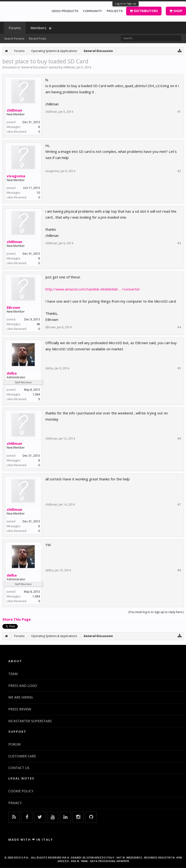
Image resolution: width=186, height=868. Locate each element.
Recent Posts (38, 39)
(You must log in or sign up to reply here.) (156, 612)
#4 (179, 327)
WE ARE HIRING (21, 697)
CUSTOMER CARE (22, 756)
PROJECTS (115, 11)
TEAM (13, 674)
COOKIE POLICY (21, 791)
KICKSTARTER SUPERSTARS (30, 721)
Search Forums (14, 39)
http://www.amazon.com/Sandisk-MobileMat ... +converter (93, 289)
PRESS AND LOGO (23, 686)
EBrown (13, 307)
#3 (179, 243)
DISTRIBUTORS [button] (144, 11)
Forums (15, 28)
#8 (179, 570)
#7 (179, 505)
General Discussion (34, 67)
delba (12, 373)
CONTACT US (19, 768)
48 (38, 324)
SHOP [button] (176, 11)
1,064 (36, 394)
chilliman (69, 67)
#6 (179, 439)
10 (38, 193)
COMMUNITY (92, 11)
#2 (179, 171)
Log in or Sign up (126, 3)
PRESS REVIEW (20, 709)
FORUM (14, 744)
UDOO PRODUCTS (65, 11)
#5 (179, 368)
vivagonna (16, 176)
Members (38, 28)
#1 (179, 112)
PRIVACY (15, 803)
